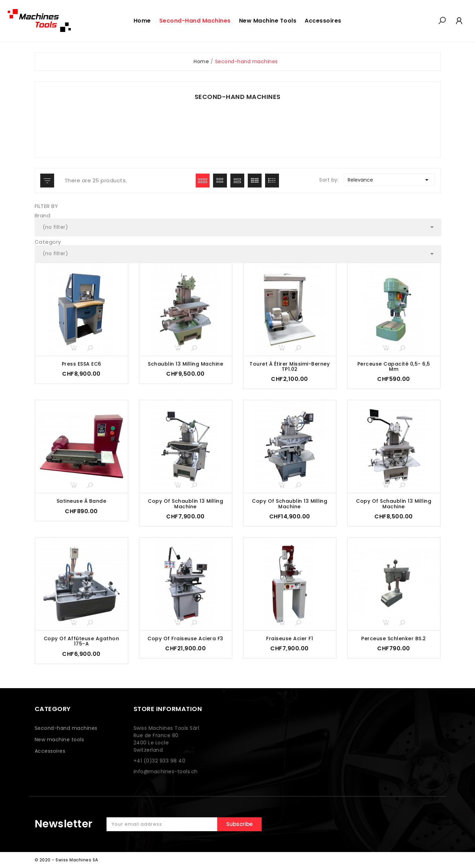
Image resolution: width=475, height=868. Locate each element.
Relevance (389, 180)
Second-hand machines (66, 728)
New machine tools (60, 740)
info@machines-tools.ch (166, 771)
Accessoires (50, 751)
